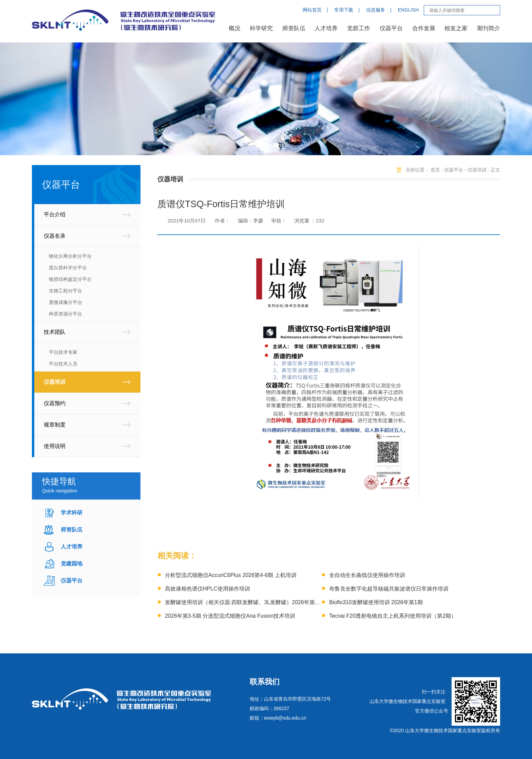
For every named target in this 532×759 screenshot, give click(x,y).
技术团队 (55, 332)
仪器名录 (55, 236)
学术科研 (72, 513)
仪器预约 (55, 403)
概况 (234, 28)
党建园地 (72, 564)
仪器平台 (391, 28)
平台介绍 (55, 214)
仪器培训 (55, 382)
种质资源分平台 (65, 314)
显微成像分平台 (65, 302)
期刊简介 (489, 28)
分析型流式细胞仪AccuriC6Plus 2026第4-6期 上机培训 (231, 575)
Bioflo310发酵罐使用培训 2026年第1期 (376, 602)
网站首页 (312, 10)
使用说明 (55, 446)
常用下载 (344, 10)
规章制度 (55, 425)
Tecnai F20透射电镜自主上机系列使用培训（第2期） (393, 616)
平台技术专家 (63, 352)
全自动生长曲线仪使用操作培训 (367, 575)
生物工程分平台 (65, 291)
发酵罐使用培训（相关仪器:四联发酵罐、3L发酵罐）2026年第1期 (244, 602)
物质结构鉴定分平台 (70, 279)
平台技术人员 (63, 364)
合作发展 (424, 28)
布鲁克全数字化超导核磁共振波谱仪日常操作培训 (389, 589)
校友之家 (456, 28)
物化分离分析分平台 (70, 256)
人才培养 (326, 28)
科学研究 (261, 28)
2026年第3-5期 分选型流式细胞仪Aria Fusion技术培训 (230, 616)
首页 (435, 170)
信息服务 (376, 10)
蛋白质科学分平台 (68, 268)
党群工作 (359, 28)
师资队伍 (294, 28)
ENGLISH (408, 10)
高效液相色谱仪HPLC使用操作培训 (207, 589)
